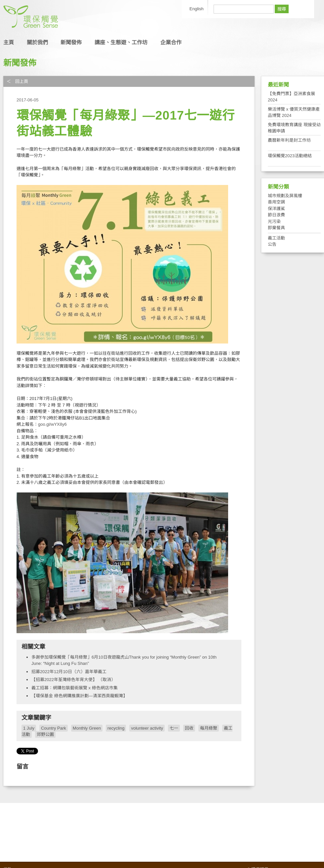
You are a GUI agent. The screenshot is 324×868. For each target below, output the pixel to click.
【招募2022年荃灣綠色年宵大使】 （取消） (73, 680)
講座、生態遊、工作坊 (121, 42)
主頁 (9, 42)
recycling (116, 728)
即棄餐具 (276, 228)
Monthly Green (87, 728)
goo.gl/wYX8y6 (52, 424)
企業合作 (171, 42)
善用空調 (276, 202)
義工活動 (276, 238)
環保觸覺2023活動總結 (290, 156)
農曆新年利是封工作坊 (289, 140)
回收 (189, 728)
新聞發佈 (71, 42)
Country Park (54, 728)
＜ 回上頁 (17, 81)
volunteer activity (147, 728)
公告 (272, 244)
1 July (29, 728)
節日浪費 (276, 215)
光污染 (274, 221)
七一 (174, 728)
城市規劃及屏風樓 (285, 196)
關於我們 (37, 42)
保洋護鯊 (276, 209)
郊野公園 (45, 734)
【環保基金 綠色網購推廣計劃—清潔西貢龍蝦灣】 (79, 696)
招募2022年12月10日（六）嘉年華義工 (69, 672)
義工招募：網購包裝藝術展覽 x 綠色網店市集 (75, 688)
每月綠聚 (209, 728)
